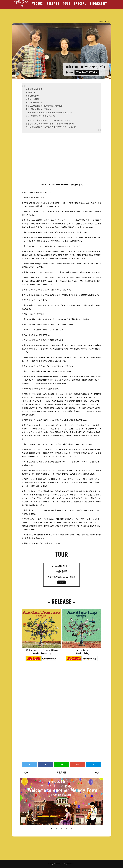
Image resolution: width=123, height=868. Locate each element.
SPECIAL (80, 3)
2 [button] (56, 828)
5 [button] (72, 828)
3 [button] (61, 828)
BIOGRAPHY (98, 3)
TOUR (66, 3)
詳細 (61, 582)
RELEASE (53, 3)
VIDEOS (38, 3)
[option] (61, 802)
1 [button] (51, 828)
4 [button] (67, 828)
